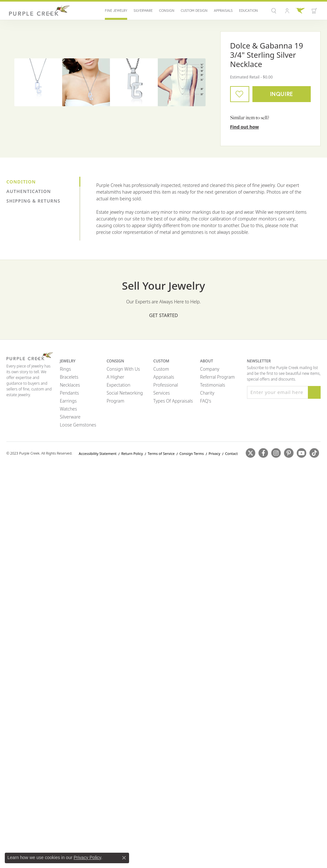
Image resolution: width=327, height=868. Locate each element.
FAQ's (206, 401)
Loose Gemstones (78, 425)
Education (248, 11)
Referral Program (218, 377)
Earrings (68, 401)
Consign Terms (192, 453)
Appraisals (223, 11)
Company (210, 369)
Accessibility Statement (98, 453)
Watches (69, 409)
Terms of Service (161, 453)
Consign (167, 11)
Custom (161, 369)
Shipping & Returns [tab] (33, 201)
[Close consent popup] (124, 858)
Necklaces (70, 385)
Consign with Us (123, 369)
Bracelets (69, 377)
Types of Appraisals (173, 401)
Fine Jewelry (116, 11)
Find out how (245, 127)
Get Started (163, 315)
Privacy (214, 453)
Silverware (143, 11)
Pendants (69, 393)
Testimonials (213, 385)
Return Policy (132, 453)
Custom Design (194, 11)
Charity (207, 393)
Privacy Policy (87, 857)
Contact (231, 453)
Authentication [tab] (29, 191)
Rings (65, 369)
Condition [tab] (21, 182)
